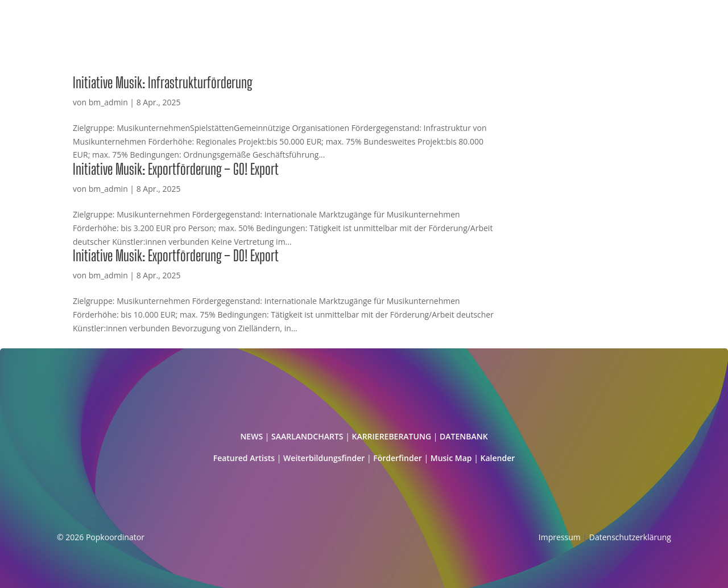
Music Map (451, 458)
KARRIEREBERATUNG (391, 436)
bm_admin (108, 102)
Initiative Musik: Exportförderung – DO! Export (176, 256)
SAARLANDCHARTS (307, 436)
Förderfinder (398, 458)
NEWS (251, 436)
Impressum (560, 537)
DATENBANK (464, 436)
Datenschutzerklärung (630, 537)
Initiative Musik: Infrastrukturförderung (163, 83)
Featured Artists (244, 458)
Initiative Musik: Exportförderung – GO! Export (176, 169)
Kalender (498, 458)
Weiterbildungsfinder (324, 458)
